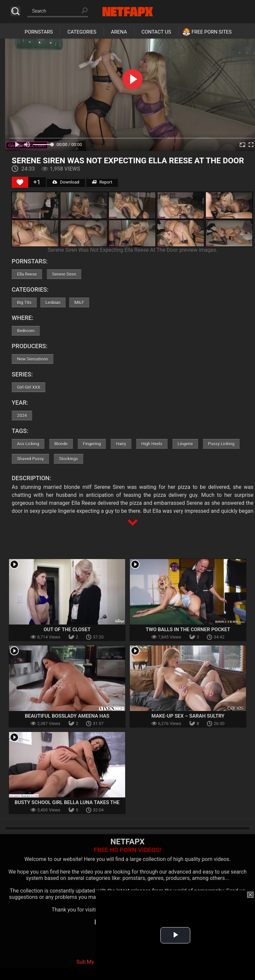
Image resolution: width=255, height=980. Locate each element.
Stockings (69, 459)
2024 (22, 416)
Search (15, 11)
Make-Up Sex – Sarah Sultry (188, 716)
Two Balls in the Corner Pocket (188, 630)
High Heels (152, 444)
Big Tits (24, 302)
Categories (82, 32)
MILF (79, 302)
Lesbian (53, 302)
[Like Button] (20, 182)
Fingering (92, 444)
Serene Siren (64, 274)
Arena (119, 32)
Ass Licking (28, 444)
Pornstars (39, 32)
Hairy (121, 444)
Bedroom (26, 331)
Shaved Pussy (30, 459)
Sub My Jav (90, 962)
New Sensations (32, 359)
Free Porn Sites (212, 32)
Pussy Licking (221, 444)
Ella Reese (27, 274)
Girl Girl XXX (29, 387)
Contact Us (156, 32)
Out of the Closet (67, 630)
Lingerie (185, 444)
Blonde (61, 444)
